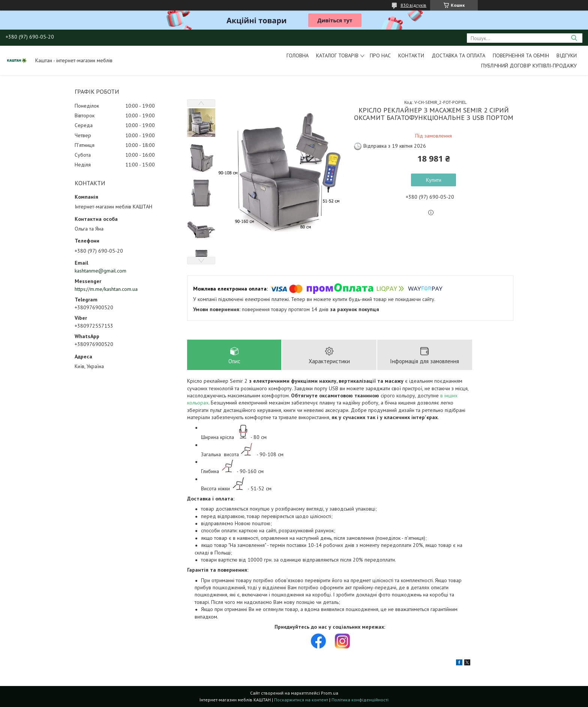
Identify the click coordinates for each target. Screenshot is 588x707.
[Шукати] (574, 38)
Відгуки (567, 55)
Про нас (380, 55)
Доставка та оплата (458, 55)
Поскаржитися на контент (301, 700)
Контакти (411, 55)
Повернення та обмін (521, 55)
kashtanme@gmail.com (100, 271)
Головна (298, 55)
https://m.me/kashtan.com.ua (106, 289)
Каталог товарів (337, 55)
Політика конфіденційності (360, 700)
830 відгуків (413, 5)
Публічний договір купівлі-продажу (529, 66)
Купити (434, 180)
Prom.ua (330, 693)
